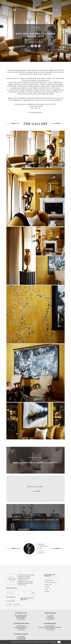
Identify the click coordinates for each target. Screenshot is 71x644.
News (47, 589)
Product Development (51, 582)
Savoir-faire (48, 585)
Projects (47, 587)
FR (54, 10)
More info (53, 642)
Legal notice (17, 604)
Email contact (21, 620)
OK (59, 642)
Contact (47, 591)
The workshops (49, 580)
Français (9, 604)
